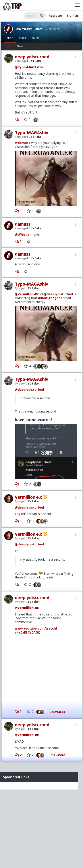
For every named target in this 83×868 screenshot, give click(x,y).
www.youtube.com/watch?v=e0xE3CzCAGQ (36, 630)
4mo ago (21, 61)
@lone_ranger (49, 298)
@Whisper (23, 234)
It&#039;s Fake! (29, 29)
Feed (10, 38)
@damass (23, 143)
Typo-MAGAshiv (32, 133)
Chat (23, 38)
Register (55, 16)
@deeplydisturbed (58, 294)
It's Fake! (35, 61)
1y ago (19, 288)
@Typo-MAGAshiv (29, 67)
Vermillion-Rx (28, 497)
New (20, 46)
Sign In (72, 16)
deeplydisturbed (32, 57)
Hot (9, 46)
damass (23, 224)
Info (35, 38)
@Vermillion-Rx (27, 294)
